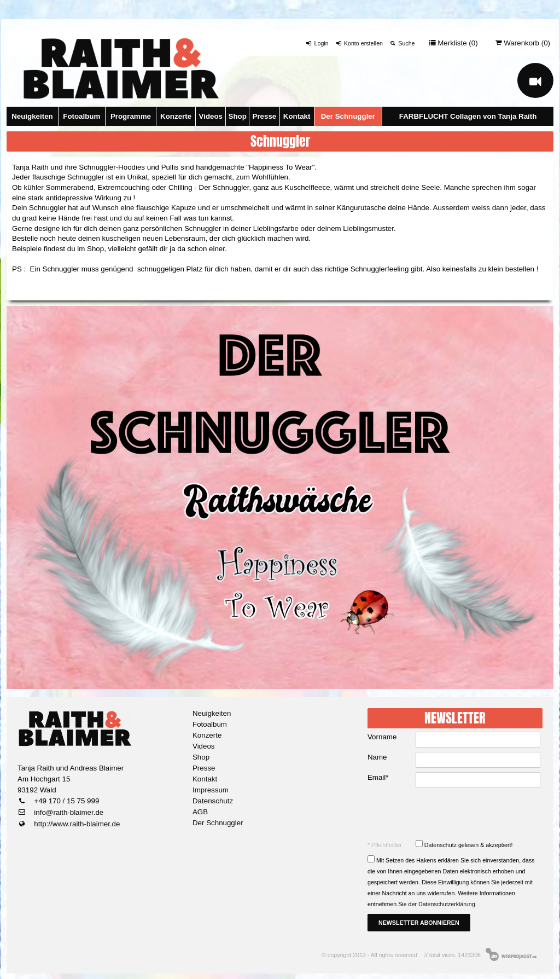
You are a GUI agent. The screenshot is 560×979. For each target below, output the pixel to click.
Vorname (382, 737)
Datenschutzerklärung (447, 904)
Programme (131, 116)
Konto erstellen (359, 43)
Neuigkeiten (32, 116)
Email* (378, 777)
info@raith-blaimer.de (68, 812)
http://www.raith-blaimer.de (76, 824)
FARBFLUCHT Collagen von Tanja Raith (468, 116)
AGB (200, 812)
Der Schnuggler (348, 116)
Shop (238, 116)
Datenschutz (213, 801)
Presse (265, 116)
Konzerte (176, 116)
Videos (211, 116)
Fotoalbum (81, 116)
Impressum (211, 790)
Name (377, 757)
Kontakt (297, 116)
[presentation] (456, 814)
